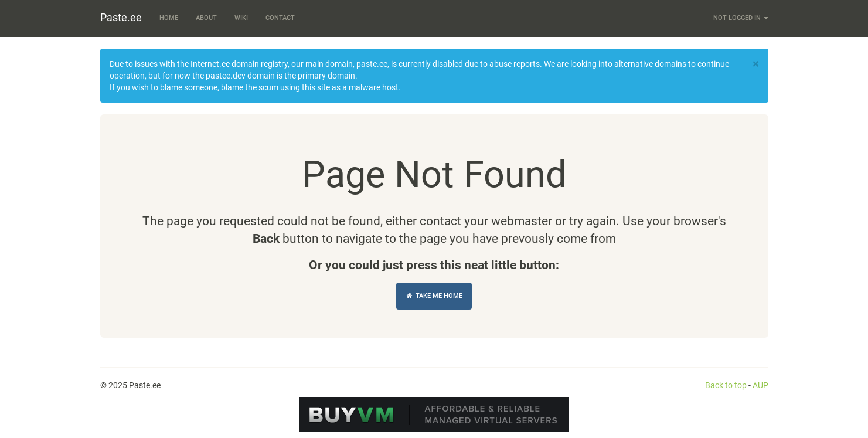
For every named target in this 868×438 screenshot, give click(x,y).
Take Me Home (434, 296)
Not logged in (741, 18)
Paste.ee (121, 17)
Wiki (241, 18)
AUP (760, 385)
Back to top (726, 385)
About (206, 18)
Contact (280, 18)
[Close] (756, 64)
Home (169, 18)
